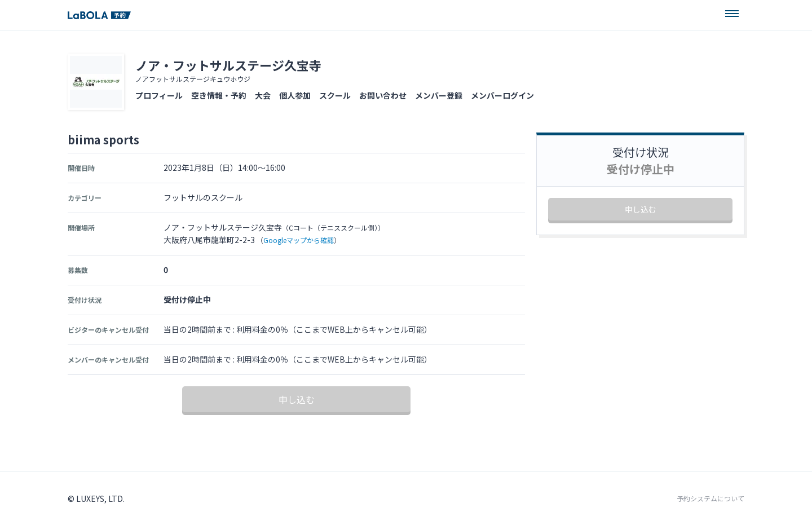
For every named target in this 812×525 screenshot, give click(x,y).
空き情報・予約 (219, 95)
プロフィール (159, 95)
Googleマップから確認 (299, 240)
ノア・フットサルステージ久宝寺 (228, 65)
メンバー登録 (439, 95)
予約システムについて (710, 498)
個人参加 (295, 95)
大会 (263, 95)
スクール (335, 95)
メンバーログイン (502, 95)
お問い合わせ (383, 95)
